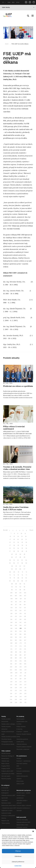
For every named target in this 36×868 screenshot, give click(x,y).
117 (16, 605)
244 (11, 699)
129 (16, 614)
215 (25, 676)
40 (22, 551)
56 (14, 563)
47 (16, 557)
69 (14, 572)
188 (11, 658)
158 (20, 634)
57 (18, 563)
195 (25, 661)
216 (11, 679)
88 (12, 584)
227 (25, 685)
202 (21, 667)
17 (10, 539)
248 (11, 702)
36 (26, 548)
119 (25, 605)
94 (20, 587)
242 (21, 697)
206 (21, 670)
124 (11, 611)
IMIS (13, 2)
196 (11, 664)
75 (18, 575)
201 (16, 667)
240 (11, 697)
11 (25, 534)
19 (18, 539)
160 (11, 637)
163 (25, 637)
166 (20, 640)
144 (11, 625)
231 (25, 688)
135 (25, 616)
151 (25, 628)
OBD (9, 2)
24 (18, 542)
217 (16, 679)
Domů (7, 44)
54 (26, 560)
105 (16, 596)
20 (22, 539)
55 (10, 563)
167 (25, 640)
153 (16, 631)
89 (16, 584)
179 (25, 649)
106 (20, 596)
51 (14, 560)
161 (16, 637)
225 (16, 685)
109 (16, 599)
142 (20, 622)
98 (20, 590)
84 (14, 581)
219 (25, 679)
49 (24, 557)
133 (16, 616)
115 (25, 602)
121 (16, 608)
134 (20, 616)
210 (21, 673)
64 (12, 569)
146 (20, 625)
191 (25, 658)
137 (16, 619)
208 (11, 673)
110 (21, 599)
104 (11, 596)
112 (12, 602)
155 (25, 631)
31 (26, 545)
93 (16, 587)
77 (26, 575)
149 (16, 628)
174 (20, 646)
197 (16, 664)
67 (24, 569)
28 (14, 545)
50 (10, 560)
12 (10, 536)
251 (25, 702)
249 (16, 702)
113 (16, 602)
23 (14, 542)
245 (16, 699)
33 (14, 548)
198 (20, 664)
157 (16, 634)
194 (20, 661)
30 (22, 545)
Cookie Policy (18, 866)
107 (25, 596)
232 (11, 691)
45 (24, 554)
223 (25, 682)
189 (16, 658)
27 (10, 545)
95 (24, 587)
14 (18, 536)
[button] (33, 831)
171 (25, 643)
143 (25, 622)
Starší (31, 530)
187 (25, 655)
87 (26, 581)
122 (20, 608)
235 (25, 691)
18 (14, 539)
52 (18, 560)
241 (16, 697)
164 (11, 640)
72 (26, 572)
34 (18, 548)
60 (12, 566)
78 (10, 578)
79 (14, 578)
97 (16, 590)
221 (16, 682)
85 (18, 581)
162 (20, 637)
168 (11, 643)
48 (20, 557)
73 (10, 575)
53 (22, 560)
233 (16, 691)
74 (14, 575)
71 (22, 572)
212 (11, 676)
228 (11, 688)
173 (16, 646)
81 (22, 578)
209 (16, 673)
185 (16, 655)
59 (26, 563)
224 (11, 685)
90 (20, 584)
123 (25, 608)
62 (20, 566)
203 (25, 667)
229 (16, 688)
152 (11, 631)
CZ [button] (4, 2)
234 (21, 691)
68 (10, 572)
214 (20, 676)
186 (20, 655)
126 (20, 611)
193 (16, 661)
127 (25, 611)
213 (16, 676)
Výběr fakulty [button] (18, 7)
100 (11, 593)
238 (20, 694)
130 (21, 614)
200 (11, 667)
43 (16, 554)
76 (22, 575)
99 (24, 590)
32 (10, 548)
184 (11, 655)
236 (11, 694)
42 (12, 554)
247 (25, 699)
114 (20, 602)
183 (25, 652)
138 (20, 619)
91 (24, 584)
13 (14, 536)
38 (14, 551)
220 (11, 682)
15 (22, 536)
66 (20, 569)
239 (25, 694)
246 (21, 699)
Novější (5, 530)
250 (21, 702)
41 (26, 551)
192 (11, 661)
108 (12, 599)
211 (25, 673)
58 (22, 563)
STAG (18, 2)
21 (26, 539)
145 (16, 625)
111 (25, 599)
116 (12, 605)
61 (16, 566)
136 (11, 619)
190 (20, 658)
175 (25, 646)
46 (12, 557)
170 (21, 643)
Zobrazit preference (18, 862)
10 (21, 534)
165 (16, 640)
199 (25, 664)
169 (16, 643)
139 (25, 619)
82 (26, 578)
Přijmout (18, 851)
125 (16, 611)
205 (16, 670)
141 (16, 622)
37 (10, 551)
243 (25, 697)
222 (20, 682)
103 (25, 593)
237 (16, 694)
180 (12, 652)
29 (18, 545)
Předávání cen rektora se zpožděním (18, 386)
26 (26, 542)
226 (21, 685)
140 (11, 622)
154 (20, 631)
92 (12, 587)
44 (20, 554)
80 (18, 578)
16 (26, 536)
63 (24, 566)
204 (11, 670)
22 (10, 542)
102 (20, 593)
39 (18, 551)
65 (16, 569)
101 (16, 593)
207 (25, 670)
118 (20, 605)
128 (11, 614)
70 (18, 572)
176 (11, 649)
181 (16, 652)
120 (12, 608)
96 (12, 590)
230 (21, 688)
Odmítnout (18, 856)
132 (11, 616)
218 (20, 679)
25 (22, 542)
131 (25, 614)
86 (22, 581)
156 (11, 634)
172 (11, 646)
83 (10, 581)
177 (16, 649)
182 (20, 652)
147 (25, 625)
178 (20, 649)
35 (22, 548)
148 (11, 628)
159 (25, 634)
